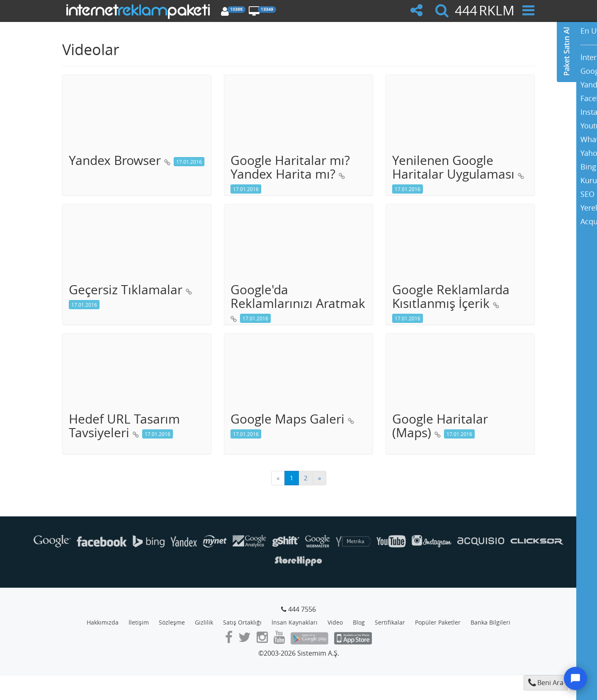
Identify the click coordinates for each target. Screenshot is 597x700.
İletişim (139, 622)
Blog (359, 622)
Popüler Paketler (438, 622)
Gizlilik (204, 622)
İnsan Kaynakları (295, 622)
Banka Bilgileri (490, 622)
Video (335, 622)
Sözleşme (172, 622)
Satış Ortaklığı (242, 622)
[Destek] (575, 678)
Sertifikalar (390, 622)
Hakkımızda (103, 622)
